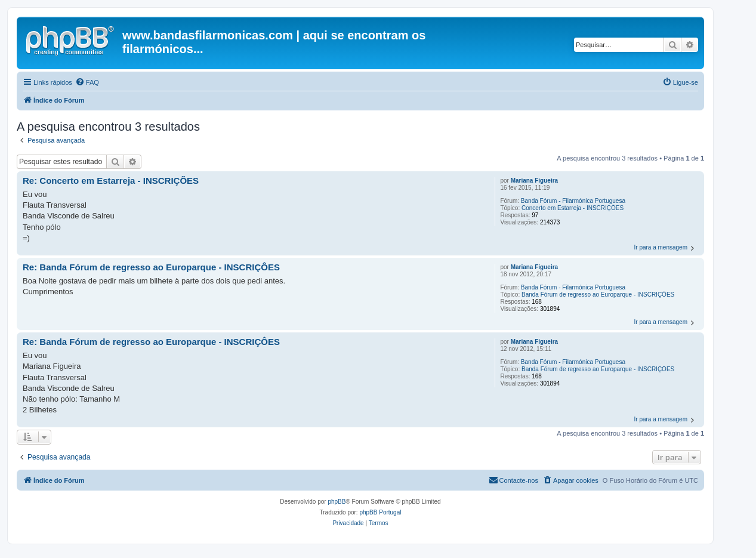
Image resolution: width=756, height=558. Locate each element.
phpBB (337, 502)
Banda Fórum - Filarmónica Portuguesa (573, 201)
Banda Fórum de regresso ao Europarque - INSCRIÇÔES (598, 295)
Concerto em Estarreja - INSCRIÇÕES (573, 208)
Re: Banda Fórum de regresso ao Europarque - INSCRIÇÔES (151, 267)
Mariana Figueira (534, 181)
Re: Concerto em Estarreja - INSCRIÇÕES (111, 181)
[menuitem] (87, 82)
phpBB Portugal (380, 512)
